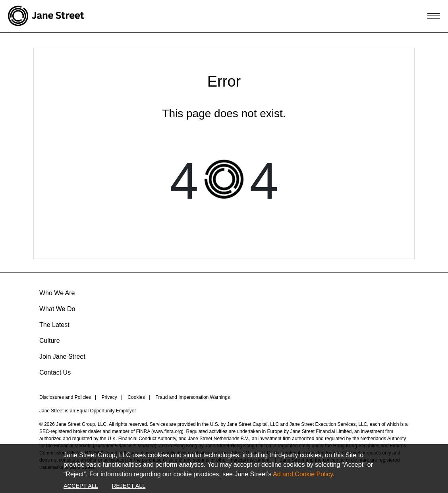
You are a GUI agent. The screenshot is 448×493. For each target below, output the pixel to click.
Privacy (109, 397)
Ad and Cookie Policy (303, 474)
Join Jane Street (62, 357)
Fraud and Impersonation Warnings (193, 397)
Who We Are (57, 293)
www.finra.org (167, 431)
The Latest (54, 325)
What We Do (57, 309)
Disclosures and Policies (65, 397)
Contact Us (55, 372)
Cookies (136, 397)
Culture (50, 341)
